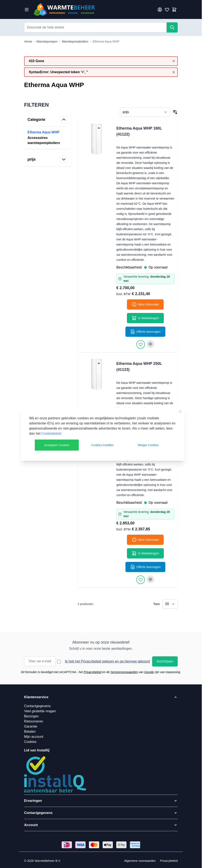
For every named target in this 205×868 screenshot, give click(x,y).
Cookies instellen (103, 445)
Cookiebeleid (51, 433)
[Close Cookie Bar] (180, 411)
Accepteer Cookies (57, 445)
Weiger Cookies (148, 445)
